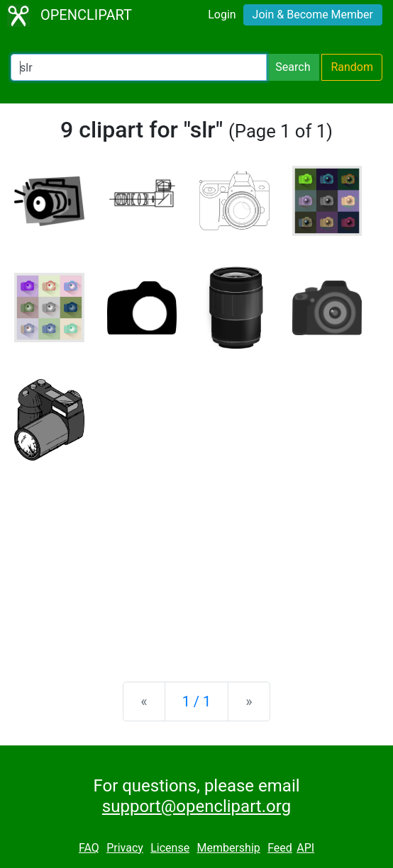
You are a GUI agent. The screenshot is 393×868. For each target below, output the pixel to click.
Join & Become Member (313, 15)
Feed (280, 848)
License (170, 848)
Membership (228, 848)
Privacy (125, 848)
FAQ (89, 848)
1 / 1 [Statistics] (197, 701)
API (305, 848)
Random (352, 67)
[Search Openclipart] (139, 67)
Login (222, 15)
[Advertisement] (196, 560)
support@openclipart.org (196, 806)
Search (293, 67)
